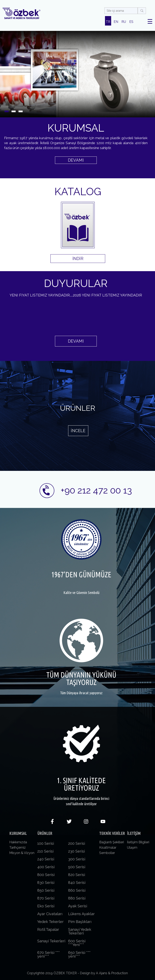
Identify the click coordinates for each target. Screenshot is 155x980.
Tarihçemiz (17, 848)
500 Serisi (77, 867)
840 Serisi (77, 883)
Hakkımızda (18, 842)
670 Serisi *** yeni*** (48, 954)
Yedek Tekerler (50, 922)
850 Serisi (46, 890)
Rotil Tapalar (48, 929)
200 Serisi (77, 843)
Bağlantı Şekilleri (112, 842)
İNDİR (78, 259)
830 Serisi (46, 883)
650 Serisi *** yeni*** (79, 954)
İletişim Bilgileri (138, 842)
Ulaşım (132, 848)
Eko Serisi (46, 906)
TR (108, 22)
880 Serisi (77, 898)
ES (131, 22)
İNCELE (78, 431)
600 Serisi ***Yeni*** (77, 943)
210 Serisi (45, 851)
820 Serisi (77, 875)
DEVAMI (76, 160)
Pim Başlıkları (80, 922)
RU (124, 22)
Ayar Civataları (50, 914)
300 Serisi (77, 859)
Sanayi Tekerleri (51, 941)
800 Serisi (46, 875)
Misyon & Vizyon (22, 853)
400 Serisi (46, 867)
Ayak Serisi (78, 906)
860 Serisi (77, 890)
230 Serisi (76, 851)
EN (116, 22)
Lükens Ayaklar (81, 914)
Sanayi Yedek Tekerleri (80, 931)
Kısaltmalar (108, 848)
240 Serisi (46, 859)
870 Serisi (46, 898)
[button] (7, 111)
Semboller (107, 853)
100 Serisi (46, 843)
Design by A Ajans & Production (104, 973)
